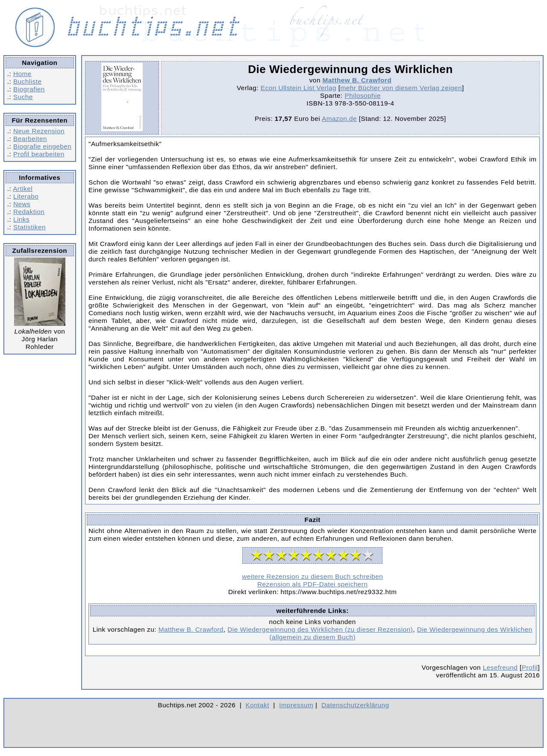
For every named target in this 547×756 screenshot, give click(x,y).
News (22, 204)
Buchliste (27, 81)
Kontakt (257, 705)
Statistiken (29, 227)
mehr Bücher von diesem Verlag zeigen (401, 88)
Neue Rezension (39, 131)
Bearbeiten (30, 139)
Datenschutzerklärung (355, 705)
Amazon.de (339, 119)
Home (22, 74)
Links (21, 219)
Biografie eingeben (42, 146)
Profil (530, 667)
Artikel (23, 189)
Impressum (296, 705)
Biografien (29, 89)
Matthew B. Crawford (357, 80)
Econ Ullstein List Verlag (298, 88)
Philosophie (362, 95)
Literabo (26, 196)
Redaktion (29, 212)
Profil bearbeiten (39, 154)
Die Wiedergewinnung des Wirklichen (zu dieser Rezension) (320, 629)
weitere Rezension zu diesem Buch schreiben (312, 576)
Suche (23, 97)
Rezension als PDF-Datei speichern (313, 584)
